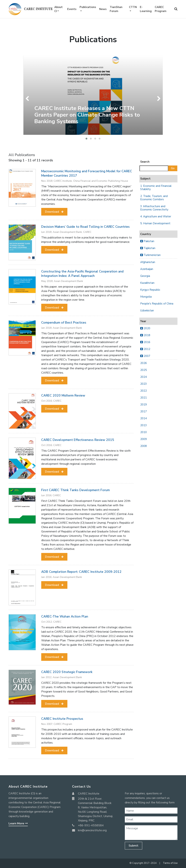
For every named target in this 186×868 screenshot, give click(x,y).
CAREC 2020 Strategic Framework (67, 672)
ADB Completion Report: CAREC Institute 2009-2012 (81, 572)
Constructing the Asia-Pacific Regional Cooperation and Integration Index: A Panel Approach (82, 274)
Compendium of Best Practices (64, 322)
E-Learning (146, 9)
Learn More (18, 823)
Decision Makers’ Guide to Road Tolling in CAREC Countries (85, 227)
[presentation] (28, 99)
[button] (86, 139)
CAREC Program (161, 9)
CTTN (133, 7)
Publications (88, 7)
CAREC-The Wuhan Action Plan (65, 616)
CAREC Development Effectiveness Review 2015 (78, 440)
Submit (134, 846)
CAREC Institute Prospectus (62, 719)
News (103, 9)
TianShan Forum (116, 9)
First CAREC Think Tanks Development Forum (75, 490)
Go (173, 168)
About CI (58, 9)
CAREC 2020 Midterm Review (63, 395)
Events (72, 9)
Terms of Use (170, 863)
